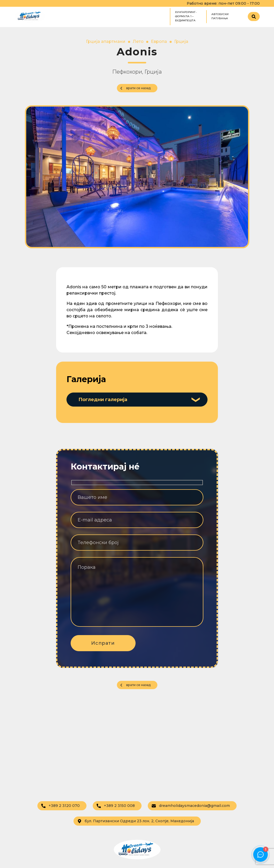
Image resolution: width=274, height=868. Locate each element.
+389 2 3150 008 (116, 806)
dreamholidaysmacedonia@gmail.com (191, 806)
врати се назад (138, 88)
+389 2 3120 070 (61, 806)
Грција (181, 41)
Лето (138, 41)
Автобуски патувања (220, 16)
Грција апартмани (106, 41)
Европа (159, 41)
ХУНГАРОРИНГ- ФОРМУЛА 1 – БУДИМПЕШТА (186, 16)
